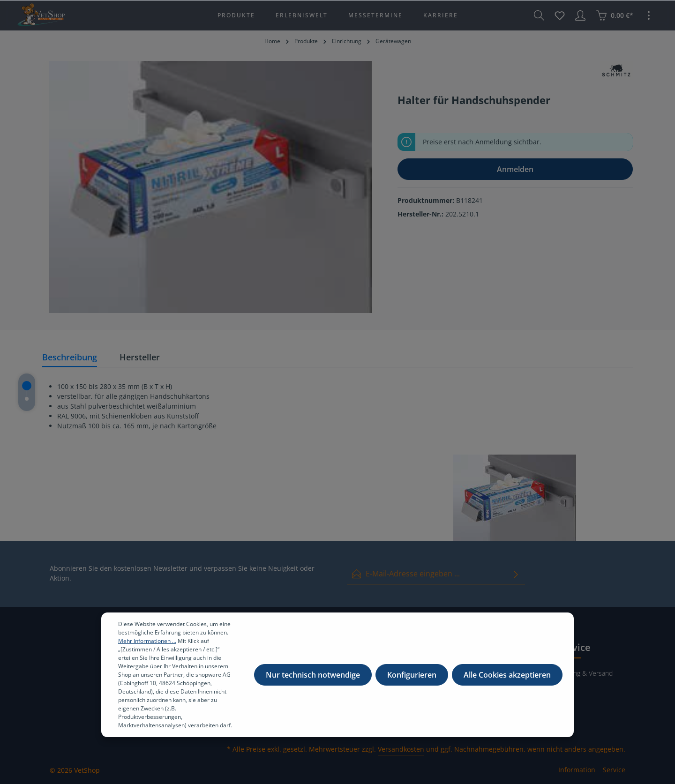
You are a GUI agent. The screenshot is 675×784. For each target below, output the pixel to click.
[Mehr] (649, 15)
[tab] (70, 358)
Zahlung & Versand (585, 673)
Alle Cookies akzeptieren (507, 680)
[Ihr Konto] (580, 15)
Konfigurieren (412, 680)
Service (614, 770)
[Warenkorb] (615, 15)
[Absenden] (516, 574)
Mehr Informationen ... (147, 646)
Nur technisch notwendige (313, 680)
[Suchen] (539, 15)
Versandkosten (401, 749)
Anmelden (515, 169)
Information (577, 770)
